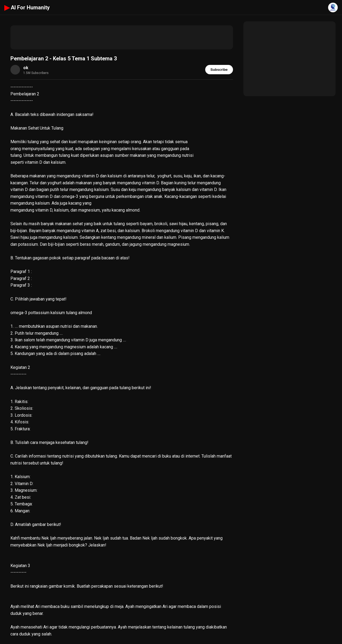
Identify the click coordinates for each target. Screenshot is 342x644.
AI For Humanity (27, 7)
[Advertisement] (122, 37)
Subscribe (219, 70)
